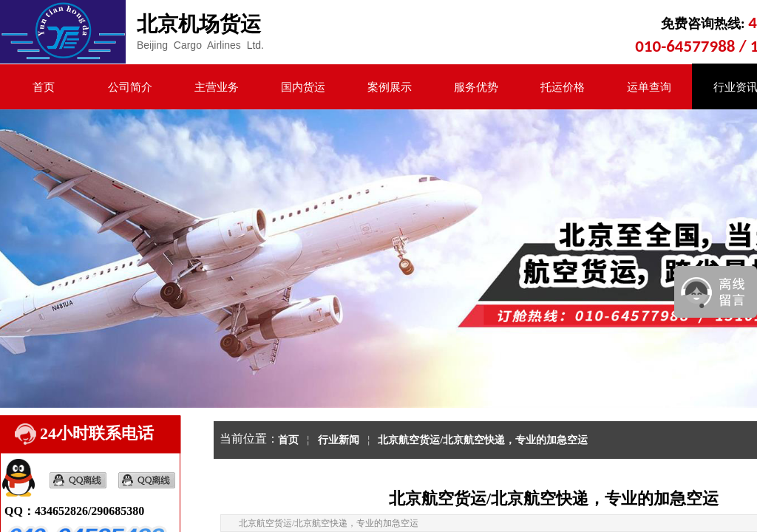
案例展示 (390, 87)
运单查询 (649, 87)
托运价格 (563, 87)
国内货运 (303, 87)
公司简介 (130, 87)
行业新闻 (339, 440)
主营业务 (217, 87)
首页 (44, 87)
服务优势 (476, 87)
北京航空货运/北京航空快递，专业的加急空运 (483, 440)
